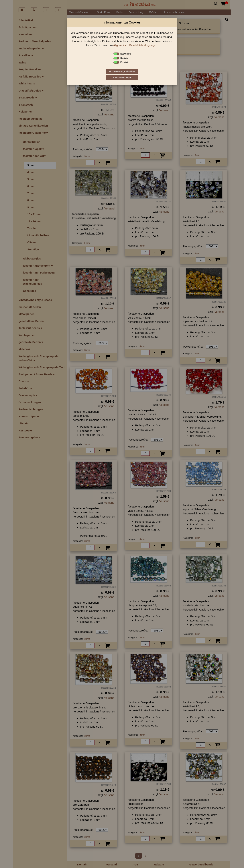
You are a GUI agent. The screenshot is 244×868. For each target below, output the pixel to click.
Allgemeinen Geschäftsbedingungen (135, 45)
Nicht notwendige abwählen (122, 71)
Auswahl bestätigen (122, 78)
